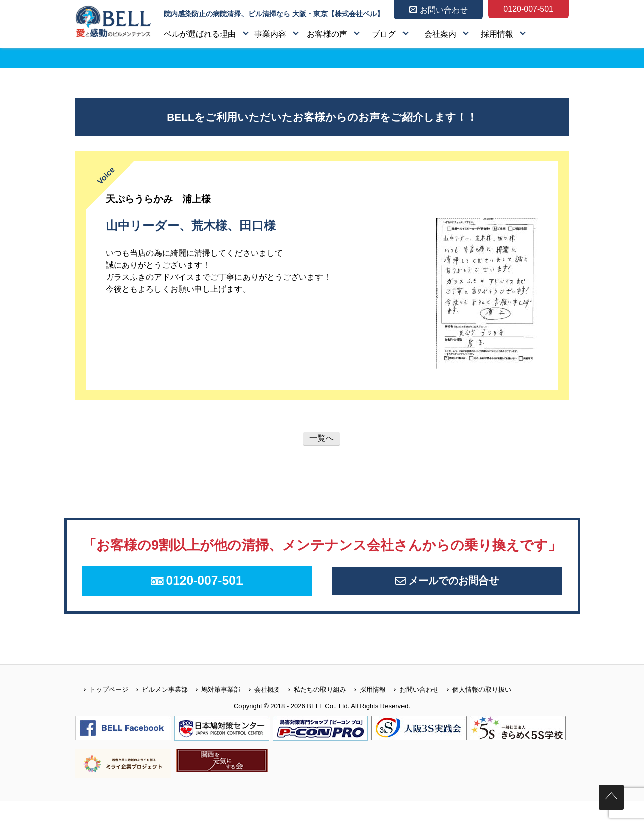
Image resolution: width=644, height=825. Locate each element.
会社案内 (440, 34)
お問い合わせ (412, 713)
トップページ (102, 713)
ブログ (384, 34)
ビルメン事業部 (158, 713)
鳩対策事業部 (214, 713)
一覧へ (321, 438)
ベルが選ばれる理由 (200, 34)
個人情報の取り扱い (475, 713)
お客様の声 (327, 34)
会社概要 (260, 713)
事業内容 (270, 34)
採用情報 (497, 34)
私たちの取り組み (313, 713)
